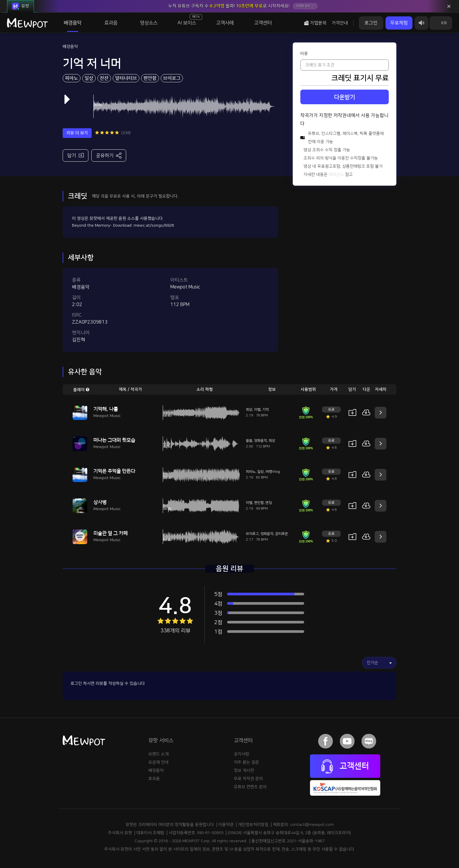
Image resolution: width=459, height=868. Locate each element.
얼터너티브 (126, 78)
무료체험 (399, 23)
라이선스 (336, 175)
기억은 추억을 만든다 (114, 471)
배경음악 (73, 23)
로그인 (371, 23)
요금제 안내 (159, 762)
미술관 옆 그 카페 (111, 533)
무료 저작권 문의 (248, 779)
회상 (249, 410)
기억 (266, 410)
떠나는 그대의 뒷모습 (114, 440)
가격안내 (340, 23)
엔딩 (269, 503)
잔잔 (104, 78)
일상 (89, 78)
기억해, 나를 (106, 409)
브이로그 (172, 78)
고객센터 (263, 23)
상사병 (100, 502)
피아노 (72, 78)
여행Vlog (273, 472)
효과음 (111, 23)
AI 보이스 (190, 20)
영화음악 (261, 441)
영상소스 (149, 23)
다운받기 (345, 97)
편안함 (150, 78)
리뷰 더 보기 (77, 133)
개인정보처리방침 (253, 825)
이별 (257, 410)
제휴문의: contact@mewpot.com (303, 825)
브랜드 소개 (159, 754)
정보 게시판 (244, 770)
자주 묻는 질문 (246, 762)
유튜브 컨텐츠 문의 (250, 787)
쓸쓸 (249, 441)
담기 (76, 155)
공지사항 (242, 754)
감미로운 (282, 534)
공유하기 (109, 156)
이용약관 (226, 825)
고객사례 (225, 23)
